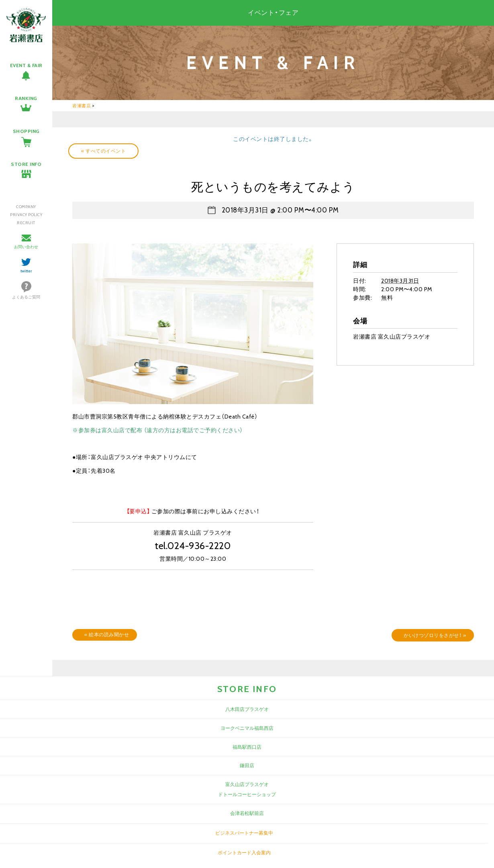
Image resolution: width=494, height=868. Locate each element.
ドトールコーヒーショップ (247, 794)
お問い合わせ (26, 247)
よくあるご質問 (26, 297)
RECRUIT (26, 223)
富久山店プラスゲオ (247, 784)
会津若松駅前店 (247, 813)
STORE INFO (26, 164)
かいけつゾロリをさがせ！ (435, 635)
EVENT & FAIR (26, 65)
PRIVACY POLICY (26, 215)
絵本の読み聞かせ (107, 634)
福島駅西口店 (247, 747)
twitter (26, 271)
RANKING (26, 98)
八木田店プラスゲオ (247, 709)
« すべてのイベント (103, 151)
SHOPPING (26, 131)
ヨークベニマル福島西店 (247, 728)
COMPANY (26, 207)
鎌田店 (247, 765)
